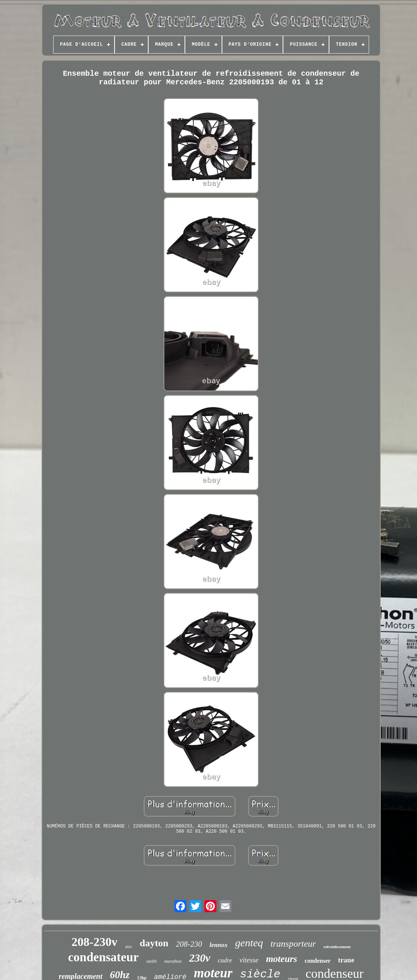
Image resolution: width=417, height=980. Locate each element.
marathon (173, 961)
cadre (225, 960)
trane (346, 960)
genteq (249, 943)
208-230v (95, 942)
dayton (154, 943)
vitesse (249, 960)
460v (129, 947)
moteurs (281, 959)
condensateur (104, 957)
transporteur (293, 944)
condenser (318, 961)
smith (151, 961)
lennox (219, 945)
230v (200, 958)
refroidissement (337, 947)
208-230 (189, 944)
